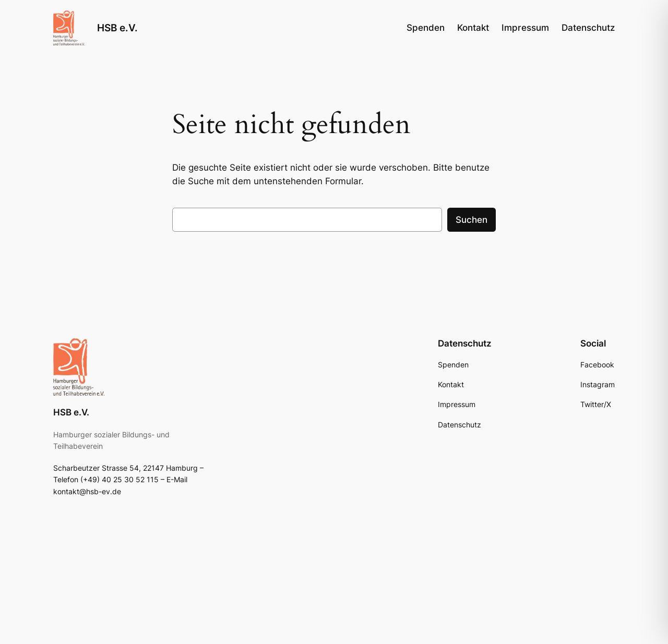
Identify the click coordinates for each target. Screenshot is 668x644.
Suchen (472, 220)
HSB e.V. (117, 28)
